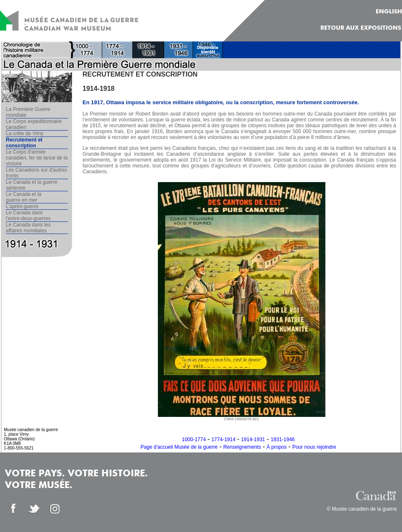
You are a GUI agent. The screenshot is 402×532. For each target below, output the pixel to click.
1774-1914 (223, 439)
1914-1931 (253, 439)
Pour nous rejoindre (314, 447)
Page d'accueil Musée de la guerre (179, 447)
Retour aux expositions (361, 28)
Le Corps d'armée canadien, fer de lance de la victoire (37, 158)
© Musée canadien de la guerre (362, 509)
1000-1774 (194, 439)
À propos (277, 447)
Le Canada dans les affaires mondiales (28, 228)
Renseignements (242, 447)
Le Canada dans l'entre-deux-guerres (28, 216)
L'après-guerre (22, 206)
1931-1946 (282, 439)
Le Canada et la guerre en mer (24, 197)
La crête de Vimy (25, 134)
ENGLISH (389, 12)
